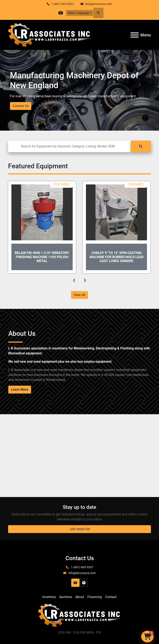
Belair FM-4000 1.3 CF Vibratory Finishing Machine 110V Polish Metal (42, 257)
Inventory (49, 597)
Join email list (80, 529)
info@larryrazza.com (99, 4)
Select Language (78, 13)
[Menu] (135, 35)
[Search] (69, 146)
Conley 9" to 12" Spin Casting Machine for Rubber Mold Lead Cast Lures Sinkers (117, 257)
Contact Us (21, 106)
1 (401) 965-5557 (63, 4)
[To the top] (84, 583)
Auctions (66, 597)
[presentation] (74, 280)
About (80, 597)
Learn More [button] (20, 389)
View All (79, 295)
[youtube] (61, 13)
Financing (95, 597)
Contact (111, 597)
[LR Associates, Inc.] (79, 615)
